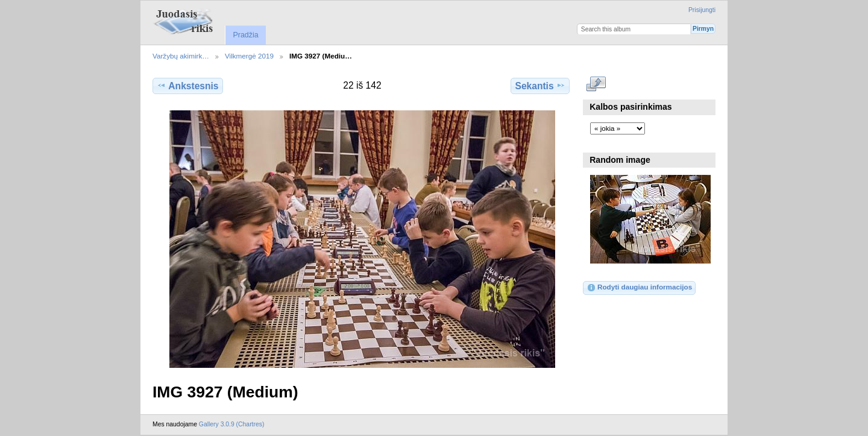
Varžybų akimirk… (181, 56)
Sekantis (540, 86)
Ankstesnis (187, 86)
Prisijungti (702, 10)
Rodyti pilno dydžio (596, 84)
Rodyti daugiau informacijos (639, 288)
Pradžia (245, 35)
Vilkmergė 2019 (249, 56)
